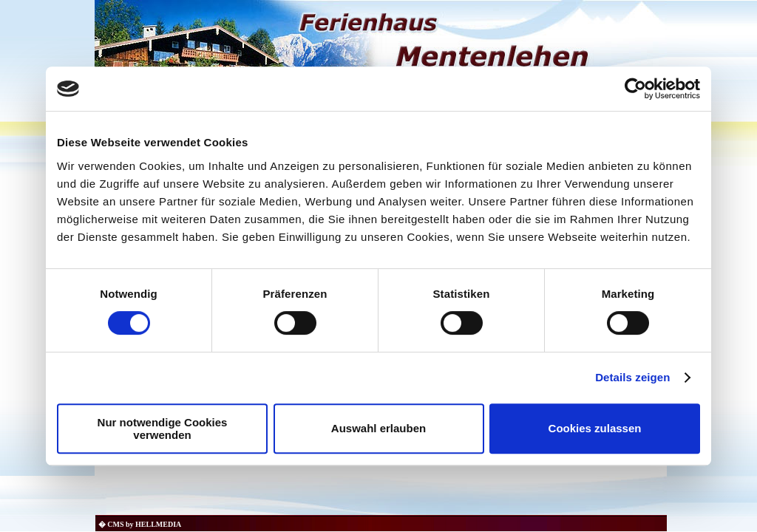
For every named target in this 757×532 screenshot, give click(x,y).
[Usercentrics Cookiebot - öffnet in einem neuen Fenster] (635, 89)
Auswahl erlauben (378, 428)
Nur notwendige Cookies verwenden (163, 429)
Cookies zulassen (595, 428)
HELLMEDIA (158, 524)
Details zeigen (632, 377)
